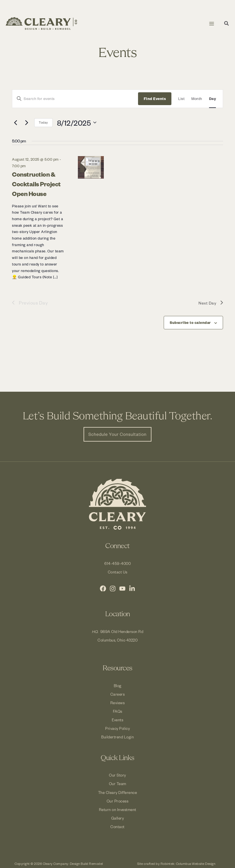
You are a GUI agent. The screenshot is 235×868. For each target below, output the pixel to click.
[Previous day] (15, 122)
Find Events (155, 99)
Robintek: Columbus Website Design (188, 864)
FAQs (118, 711)
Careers (118, 694)
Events (117, 720)
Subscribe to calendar (190, 322)
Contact (117, 827)
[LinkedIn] (132, 589)
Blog (118, 686)
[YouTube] (122, 589)
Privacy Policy (117, 728)
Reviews (118, 703)
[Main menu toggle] (211, 24)
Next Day (211, 303)
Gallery (118, 818)
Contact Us (118, 572)
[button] (227, 24)
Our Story (117, 775)
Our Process (118, 801)
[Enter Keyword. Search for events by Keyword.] (75, 99)
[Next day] (27, 122)
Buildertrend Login (117, 737)
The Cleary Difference (118, 792)
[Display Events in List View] (181, 99)
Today (43, 122)
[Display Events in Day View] (213, 99)
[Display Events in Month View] (197, 99)
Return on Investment (118, 809)
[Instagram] (113, 589)
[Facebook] (103, 589)
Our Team (118, 784)
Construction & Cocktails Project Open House (36, 184)
